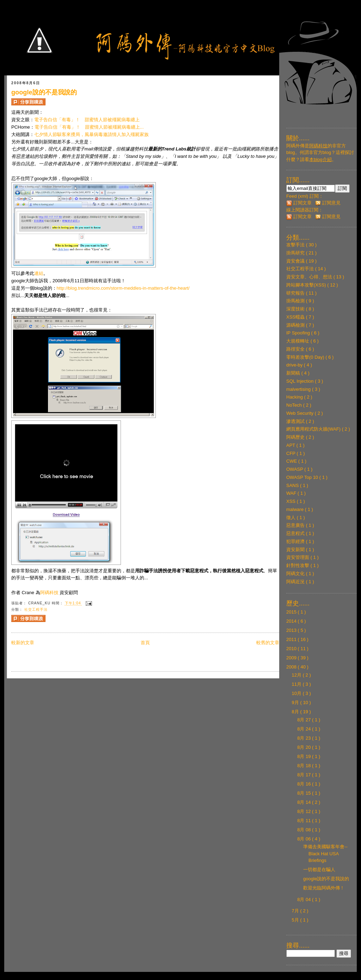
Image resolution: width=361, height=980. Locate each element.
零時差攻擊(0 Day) (306, 357)
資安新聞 (296, 550)
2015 (292, 612)
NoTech (295, 405)
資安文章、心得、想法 (310, 277)
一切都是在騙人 (319, 870)
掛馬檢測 (296, 301)
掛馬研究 (296, 253)
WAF (292, 493)
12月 (297, 675)
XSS (292, 501)
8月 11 (305, 821)
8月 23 (305, 738)
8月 (296, 712)
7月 (296, 911)
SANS (293, 485)
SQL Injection (301, 381)
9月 (296, 702)
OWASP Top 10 (303, 477)
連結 (39, 273)
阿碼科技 (49, 593)
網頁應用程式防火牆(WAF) (314, 429)
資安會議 (296, 261)
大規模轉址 (298, 341)
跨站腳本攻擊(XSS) (307, 285)
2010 (292, 649)
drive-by (295, 365)
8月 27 (305, 720)
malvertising (299, 389)
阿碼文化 (296, 574)
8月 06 (305, 839)
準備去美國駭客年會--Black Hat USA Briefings (325, 853)
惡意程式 (296, 533)
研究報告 (296, 293)
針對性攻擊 (298, 565)
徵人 (292, 517)
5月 (296, 920)
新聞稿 (294, 373)
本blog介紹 (320, 159)
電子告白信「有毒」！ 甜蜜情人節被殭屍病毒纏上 (87, 120)
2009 (292, 658)
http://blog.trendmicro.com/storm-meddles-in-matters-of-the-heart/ (123, 288)
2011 (292, 639)
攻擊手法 (296, 245)
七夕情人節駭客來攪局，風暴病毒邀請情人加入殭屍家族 (91, 134)
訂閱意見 (328, 203)
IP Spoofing (299, 333)
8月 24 (305, 729)
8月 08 (305, 830)
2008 (292, 667)
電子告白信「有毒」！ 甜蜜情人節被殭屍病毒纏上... (89, 127)
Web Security (301, 413)
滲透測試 (296, 421)
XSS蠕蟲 (296, 317)
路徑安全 (296, 349)
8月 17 (305, 775)
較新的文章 (23, 643)
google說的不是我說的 (44, 92)
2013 (292, 630)
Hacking (295, 397)
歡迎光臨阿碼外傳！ (324, 888)
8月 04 (305, 899)
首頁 (145, 643)
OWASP (295, 469)
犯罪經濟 (296, 541)
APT (291, 445)
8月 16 (305, 784)
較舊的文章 (268, 643)
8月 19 (305, 756)
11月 (297, 684)
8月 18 (305, 766)
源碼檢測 (296, 325)
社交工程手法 (36, 609)
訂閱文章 (299, 203)
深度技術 (296, 309)
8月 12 (305, 811)
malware (296, 509)
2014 (292, 621)
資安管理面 (298, 557)
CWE (292, 461)
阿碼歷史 (296, 437)
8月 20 (305, 747)
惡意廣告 (296, 525)
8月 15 (305, 793)
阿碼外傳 (295, 146)
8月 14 (305, 802)
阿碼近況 (296, 582)
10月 (297, 693)
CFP (291, 453)
